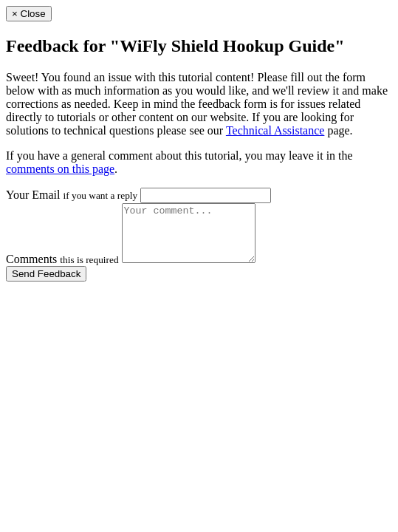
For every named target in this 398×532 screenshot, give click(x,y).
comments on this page (60, 169)
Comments (62, 270)
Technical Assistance (275, 130)
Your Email (72, 195)
